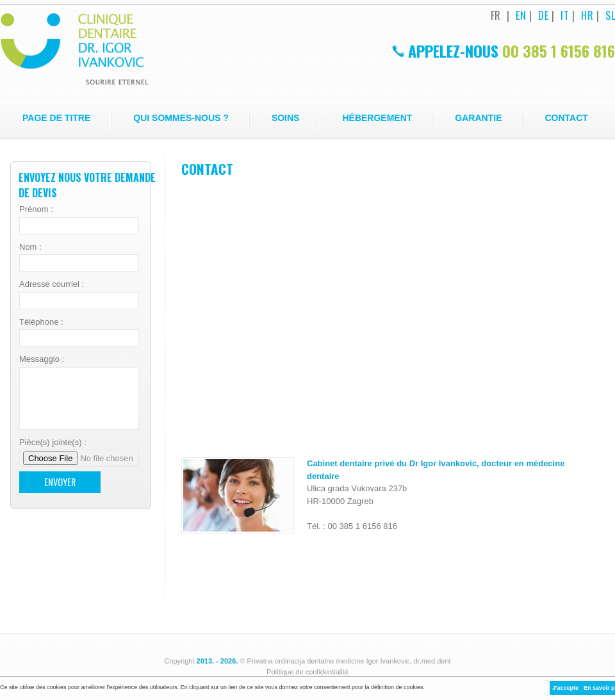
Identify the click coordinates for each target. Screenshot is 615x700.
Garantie (478, 118)
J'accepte (565, 688)
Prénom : (36, 209)
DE (543, 15)
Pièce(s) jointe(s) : (53, 442)
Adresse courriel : (52, 284)
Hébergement (377, 118)
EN (521, 15)
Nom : (30, 247)
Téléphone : (41, 322)
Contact (566, 118)
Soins (286, 118)
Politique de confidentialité (307, 672)
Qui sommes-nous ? (181, 118)
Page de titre (56, 118)
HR (587, 15)
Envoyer (60, 482)
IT (565, 15)
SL (610, 15)
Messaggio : (42, 359)
